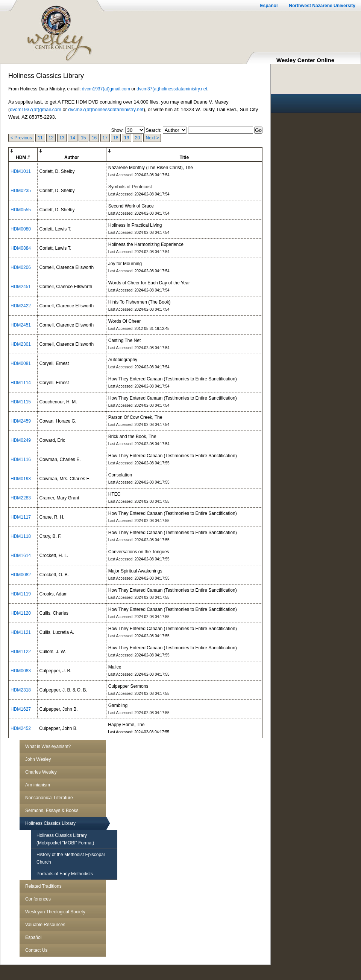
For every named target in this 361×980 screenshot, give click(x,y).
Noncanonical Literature (49, 798)
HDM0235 (21, 191)
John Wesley (38, 759)
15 (83, 138)
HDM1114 (21, 383)
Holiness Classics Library (50, 823)
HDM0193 (21, 479)
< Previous (21, 138)
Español (269, 6)
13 (62, 138)
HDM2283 (21, 498)
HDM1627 (21, 709)
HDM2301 (21, 344)
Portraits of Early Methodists (65, 874)
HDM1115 (21, 402)
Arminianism (38, 785)
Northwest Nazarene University (322, 6)
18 (116, 138)
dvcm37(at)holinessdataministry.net (172, 89)
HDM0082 (21, 575)
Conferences (38, 899)
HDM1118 (21, 536)
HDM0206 (21, 267)
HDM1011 (21, 171)
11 (40, 138)
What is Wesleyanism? (48, 746)
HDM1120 (21, 613)
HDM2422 (21, 306)
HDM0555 (21, 210)
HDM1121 (21, 632)
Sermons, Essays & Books (52, 811)
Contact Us (36, 950)
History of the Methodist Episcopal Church (71, 858)
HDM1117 (21, 517)
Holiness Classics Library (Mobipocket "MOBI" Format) (65, 839)
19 (127, 138)
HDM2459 (21, 421)
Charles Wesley (41, 772)
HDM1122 (21, 652)
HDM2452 (21, 728)
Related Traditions (43, 886)
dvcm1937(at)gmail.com (106, 89)
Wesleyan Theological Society (55, 912)
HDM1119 (21, 594)
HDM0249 (21, 440)
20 (137, 138)
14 (72, 138)
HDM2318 (21, 690)
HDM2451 (21, 287)
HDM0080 (21, 229)
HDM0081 (21, 363)
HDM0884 (21, 248)
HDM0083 (21, 671)
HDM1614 (21, 556)
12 (51, 138)
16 (94, 138)
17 (105, 138)
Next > (152, 138)
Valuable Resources (45, 925)
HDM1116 (21, 459)
